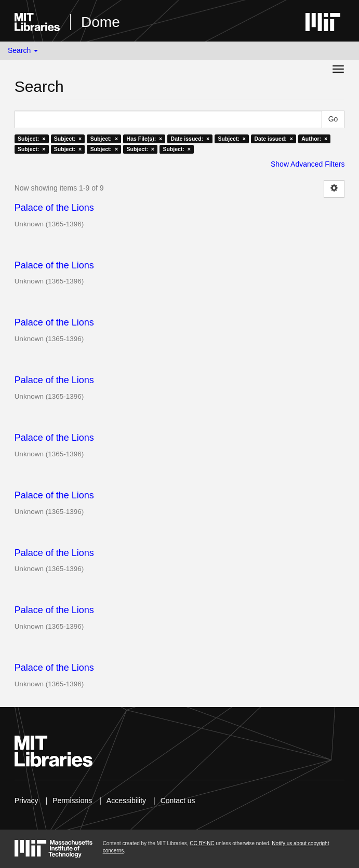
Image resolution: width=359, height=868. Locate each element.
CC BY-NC (202, 843)
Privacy (26, 801)
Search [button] (23, 50)
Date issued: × (190, 139)
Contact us (178, 801)
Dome (101, 22)
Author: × (314, 139)
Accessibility (126, 801)
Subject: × (31, 139)
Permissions (72, 801)
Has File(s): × (145, 139)
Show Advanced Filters (308, 164)
